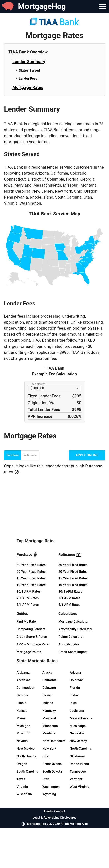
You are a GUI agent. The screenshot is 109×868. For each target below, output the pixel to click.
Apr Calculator (69, 644)
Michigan (23, 726)
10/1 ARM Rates (29, 591)
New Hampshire (54, 741)
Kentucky (49, 711)
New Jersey (78, 741)
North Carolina (80, 749)
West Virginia (80, 787)
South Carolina (27, 771)
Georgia (22, 695)
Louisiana (77, 711)
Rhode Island (79, 764)
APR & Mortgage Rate (33, 644)
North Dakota (26, 756)
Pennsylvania (52, 764)
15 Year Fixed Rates (31, 578)
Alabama (23, 672)
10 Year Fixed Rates (31, 585)
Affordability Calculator (75, 629)
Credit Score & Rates (32, 637)
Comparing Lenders (31, 629)
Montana (49, 733)
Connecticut (25, 688)
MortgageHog (42, 6)
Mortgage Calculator (73, 621)
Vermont (76, 779)
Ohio (46, 756)
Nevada (22, 741)
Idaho (74, 695)
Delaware (49, 688)
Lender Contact (54, 811)
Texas (21, 779)
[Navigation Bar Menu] (103, 7)
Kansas (22, 711)
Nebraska (77, 733)
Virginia (22, 787)
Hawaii (47, 695)
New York (49, 749)
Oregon (22, 764)
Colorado (76, 680)
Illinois (21, 703)
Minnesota (50, 726)
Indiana (48, 703)
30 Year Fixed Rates (31, 565)
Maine (21, 718)
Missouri (23, 733)
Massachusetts (81, 718)
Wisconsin (24, 794)
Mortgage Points (29, 652)
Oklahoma (77, 756)
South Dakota (52, 771)
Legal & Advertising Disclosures (54, 818)
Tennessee (78, 771)
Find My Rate (26, 621)
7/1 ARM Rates (28, 598)
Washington (51, 787)
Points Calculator (71, 637)
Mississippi (78, 726)
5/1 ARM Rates (28, 605)
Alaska (47, 672)
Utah (46, 779)
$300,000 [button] (37, 388)
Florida (75, 688)
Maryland (49, 718)
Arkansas (23, 680)
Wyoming (49, 794)
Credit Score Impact (73, 652)
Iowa (73, 703)
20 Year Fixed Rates (31, 572)
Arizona (75, 672)
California (49, 680)
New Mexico (26, 749)
